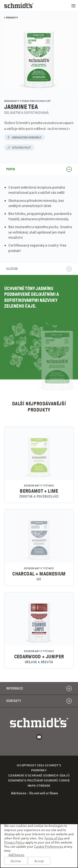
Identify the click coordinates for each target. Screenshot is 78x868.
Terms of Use (54, 838)
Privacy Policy (14, 842)
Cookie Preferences (49, 846)
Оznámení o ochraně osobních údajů (39, 776)
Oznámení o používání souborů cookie (39, 781)
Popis (39, 169)
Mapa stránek (39, 786)
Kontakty (39, 701)
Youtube (39, 737)
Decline (16, 861)
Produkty (11, 18)
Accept (39, 861)
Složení (39, 269)
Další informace (59, 129)
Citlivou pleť (21, 148)
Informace (39, 689)
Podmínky (39, 770)
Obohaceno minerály (26, 138)
